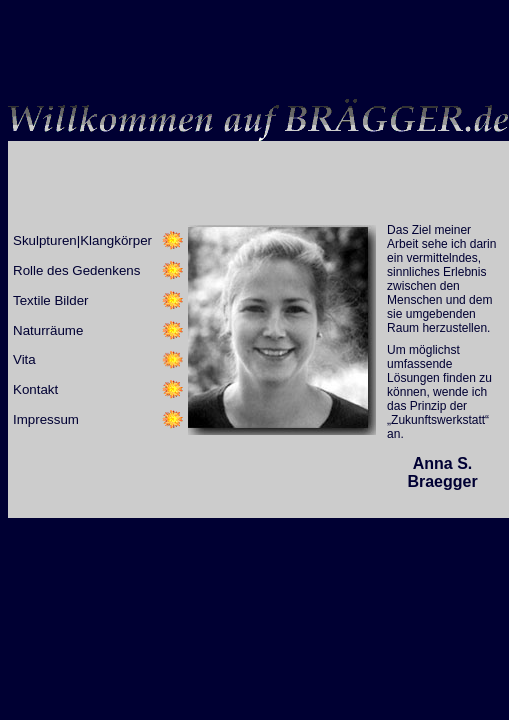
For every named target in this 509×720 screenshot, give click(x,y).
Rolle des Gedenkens (76, 270)
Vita (24, 359)
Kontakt (35, 389)
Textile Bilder (51, 300)
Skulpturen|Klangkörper (82, 240)
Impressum (46, 419)
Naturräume (48, 330)
